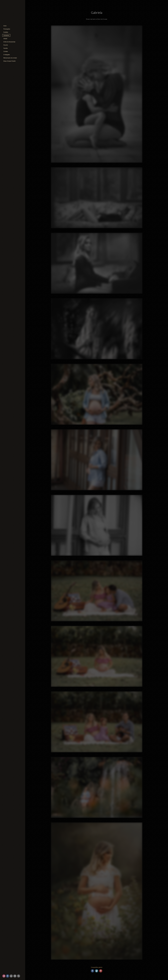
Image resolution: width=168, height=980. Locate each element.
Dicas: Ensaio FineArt (9, 61)
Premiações (7, 29)
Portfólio (6, 32)
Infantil (5, 39)
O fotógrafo (7, 55)
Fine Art (6, 45)
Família (5, 48)
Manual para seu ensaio (10, 58)
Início (5, 26)
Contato (6, 51)
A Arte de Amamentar (9, 42)
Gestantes (6, 35)
